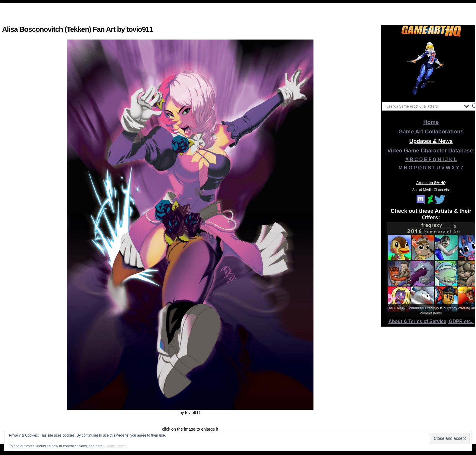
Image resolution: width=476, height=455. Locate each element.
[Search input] (424, 106)
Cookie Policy (115, 446)
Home (431, 122)
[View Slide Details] (431, 68)
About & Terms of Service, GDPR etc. (431, 321)
